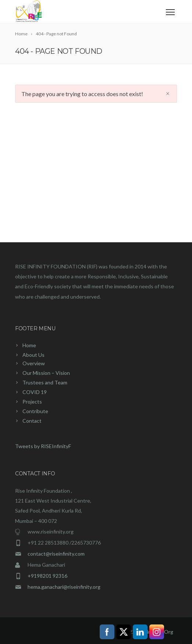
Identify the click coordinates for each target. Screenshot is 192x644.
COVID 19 (35, 392)
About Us (33, 355)
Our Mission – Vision (46, 373)
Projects (32, 402)
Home (29, 345)
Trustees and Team (45, 382)
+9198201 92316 (47, 576)
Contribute (35, 411)
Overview (34, 363)
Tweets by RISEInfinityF (43, 446)
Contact (32, 421)
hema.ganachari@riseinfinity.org (64, 587)
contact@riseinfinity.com (56, 554)
